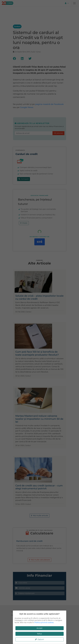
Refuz (40, 634)
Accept (39, 628)
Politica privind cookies (44, 623)
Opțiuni (39, 639)
